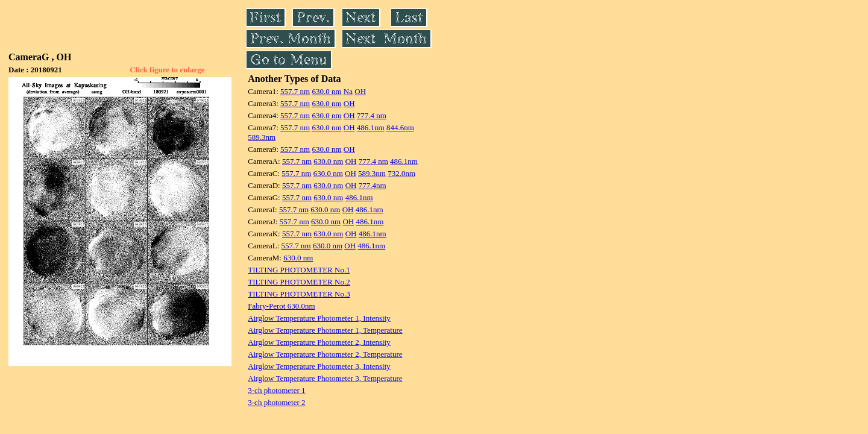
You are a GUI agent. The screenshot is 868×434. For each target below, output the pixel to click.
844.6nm (400, 127)
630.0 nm (326, 91)
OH (360, 91)
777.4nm (373, 185)
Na (348, 91)
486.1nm (371, 127)
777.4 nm (372, 115)
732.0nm (401, 173)
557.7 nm (295, 91)
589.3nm (262, 137)
